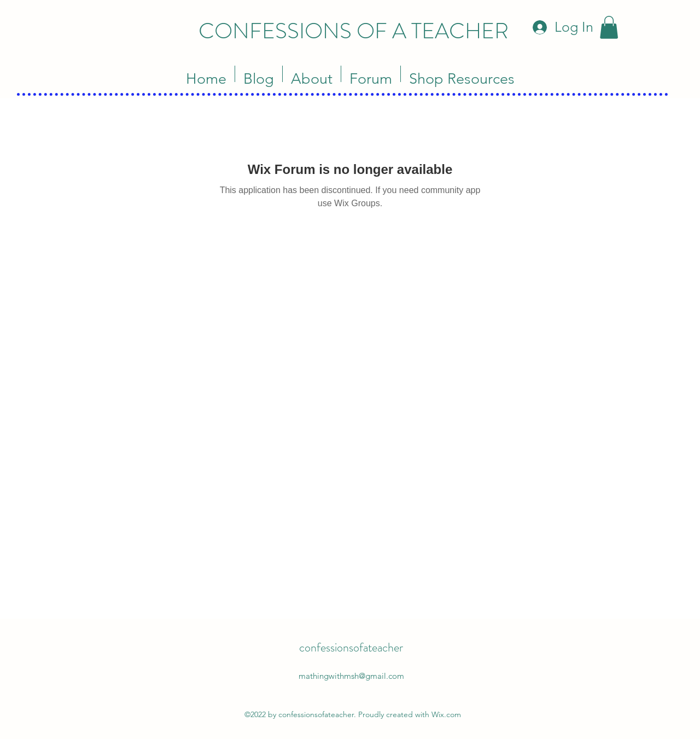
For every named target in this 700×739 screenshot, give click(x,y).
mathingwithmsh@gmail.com (351, 676)
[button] (609, 27)
